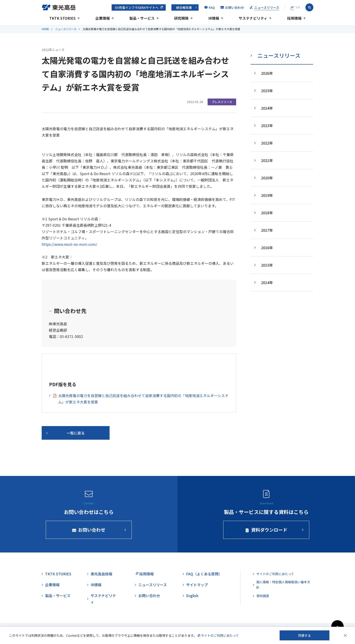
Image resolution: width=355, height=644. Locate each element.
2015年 (267, 265)
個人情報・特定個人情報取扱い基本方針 (283, 585)
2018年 (267, 213)
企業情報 (52, 585)
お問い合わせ (149, 596)
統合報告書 (184, 7)
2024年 (267, 108)
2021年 (267, 160)
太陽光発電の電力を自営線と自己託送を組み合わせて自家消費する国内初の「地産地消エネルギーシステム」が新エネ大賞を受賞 (143, 399)
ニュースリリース (66, 29)
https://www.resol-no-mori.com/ (69, 244)
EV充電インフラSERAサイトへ (137, 7)
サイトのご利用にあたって (275, 574)
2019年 (267, 195)
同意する (305, 635)
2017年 (267, 230)
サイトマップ (197, 585)
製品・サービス (58, 596)
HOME (45, 29)
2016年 (267, 248)
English (192, 596)
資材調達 (263, 596)
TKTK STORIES (58, 574)
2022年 (267, 143)
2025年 (267, 91)
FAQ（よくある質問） (204, 574)
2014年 (267, 282)
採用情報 (146, 574)
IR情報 (96, 585)
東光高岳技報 (101, 574)
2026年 (267, 73)
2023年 (267, 125)
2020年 (267, 178)
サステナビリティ (103, 599)
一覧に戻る (76, 433)
